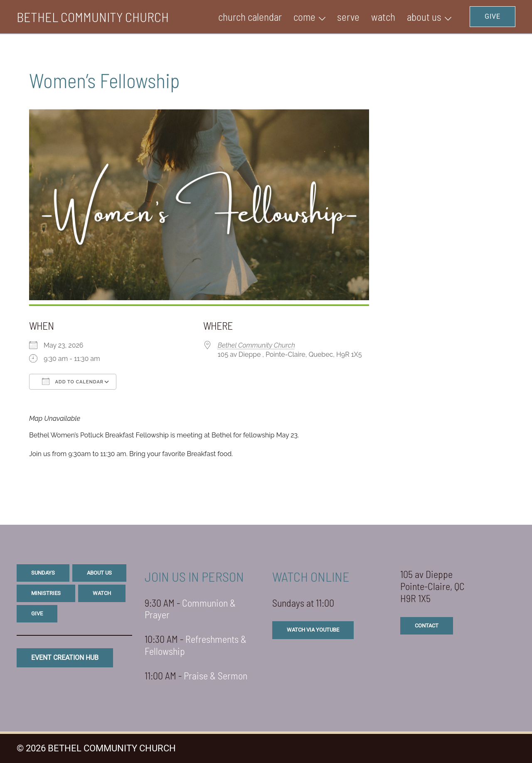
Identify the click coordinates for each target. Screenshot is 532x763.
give (37, 614)
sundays (43, 573)
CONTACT (427, 626)
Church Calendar (250, 17)
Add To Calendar (73, 381)
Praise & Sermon (216, 675)
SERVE (348, 17)
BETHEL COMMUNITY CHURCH (93, 17)
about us (99, 573)
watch (102, 593)
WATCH (383, 17)
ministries (46, 593)
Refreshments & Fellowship (196, 645)
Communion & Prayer (190, 609)
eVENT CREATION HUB (65, 658)
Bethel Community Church (256, 345)
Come (304, 17)
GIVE (493, 16)
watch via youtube (313, 630)
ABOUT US (424, 17)
